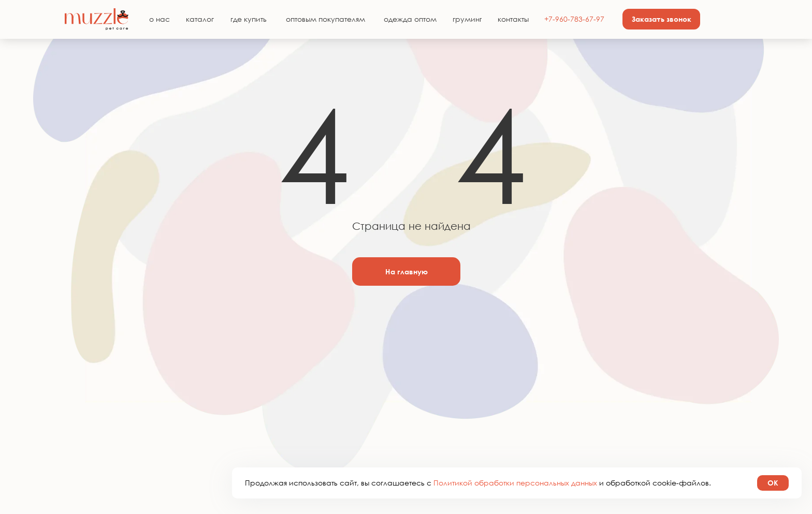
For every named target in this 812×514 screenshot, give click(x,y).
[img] (97, 19)
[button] (661, 19)
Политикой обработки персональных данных (516, 483)
